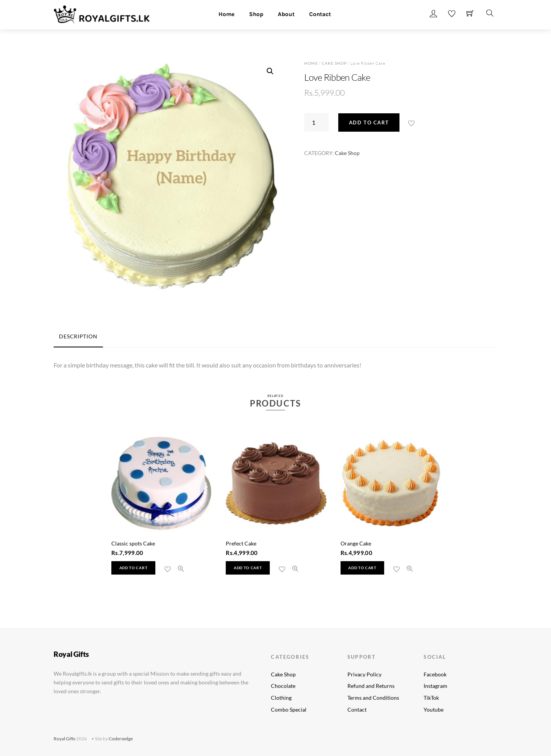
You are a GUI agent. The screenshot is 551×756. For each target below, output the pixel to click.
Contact (320, 14)
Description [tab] (78, 336)
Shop (256, 14)
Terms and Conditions (373, 698)
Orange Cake (356, 543)
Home (227, 14)
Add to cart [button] (133, 568)
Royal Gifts (64, 739)
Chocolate (283, 686)
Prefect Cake (241, 543)
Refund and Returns (371, 686)
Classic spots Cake (133, 543)
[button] (270, 71)
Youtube (434, 709)
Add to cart (369, 122)
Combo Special (289, 709)
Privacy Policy (364, 674)
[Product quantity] (316, 122)
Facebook (435, 674)
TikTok (431, 698)
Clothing (281, 698)
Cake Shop (334, 63)
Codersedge (121, 739)
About (286, 14)
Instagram (435, 686)
